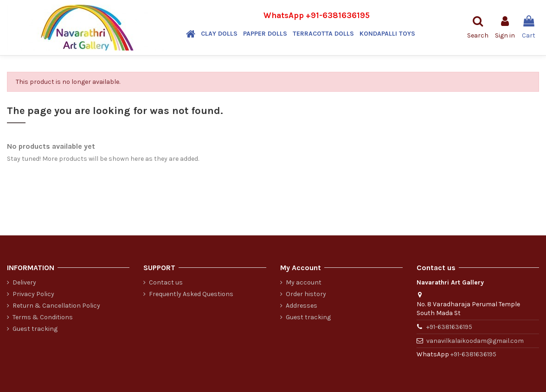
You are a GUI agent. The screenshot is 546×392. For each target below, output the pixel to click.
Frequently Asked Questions (191, 294)
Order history (306, 294)
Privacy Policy (33, 294)
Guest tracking (35, 329)
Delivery (24, 282)
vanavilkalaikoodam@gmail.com (475, 341)
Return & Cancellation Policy (56, 306)
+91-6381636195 (338, 15)
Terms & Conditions (43, 317)
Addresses (302, 306)
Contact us (166, 282)
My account (304, 282)
